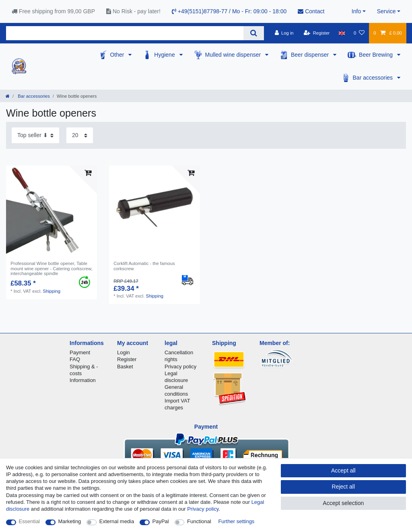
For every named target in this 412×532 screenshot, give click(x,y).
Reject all (344, 487)
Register (127, 359)
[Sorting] (35, 135)
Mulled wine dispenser (234, 55)
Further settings (236, 521)
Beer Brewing (377, 55)
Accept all (343, 470)
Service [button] (386, 11)
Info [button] (356, 11)
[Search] (254, 33)
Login (124, 352)
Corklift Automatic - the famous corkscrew (144, 266)
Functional (199, 521)
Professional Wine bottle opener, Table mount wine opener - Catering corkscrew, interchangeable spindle (51, 268)
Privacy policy (180, 367)
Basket (125, 367)
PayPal (161, 521)
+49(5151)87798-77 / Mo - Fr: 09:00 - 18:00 (229, 11)
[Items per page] (80, 135)
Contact (311, 11)
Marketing (70, 521)
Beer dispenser (311, 55)
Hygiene (165, 55)
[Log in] (284, 33)
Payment (80, 352)
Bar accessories (374, 78)
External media (117, 521)
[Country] (342, 33)
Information (83, 380)
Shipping (51, 291)
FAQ (75, 359)
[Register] (317, 33)
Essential (30, 521)
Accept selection (343, 503)
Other (118, 55)
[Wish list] (359, 33)
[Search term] (125, 33)
